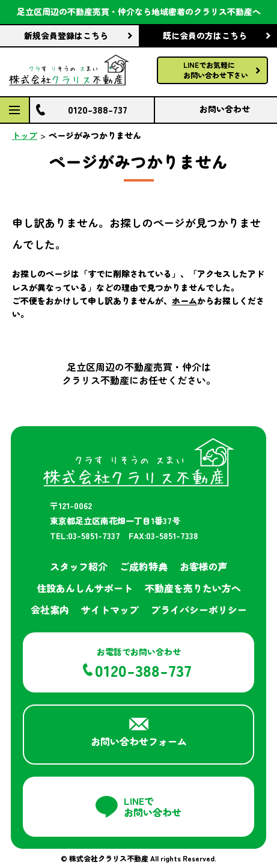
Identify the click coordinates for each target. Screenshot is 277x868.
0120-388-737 (98, 109)
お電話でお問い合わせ (143, 664)
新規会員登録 (66, 35)
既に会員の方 (205, 35)
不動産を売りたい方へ (193, 588)
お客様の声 (204, 566)
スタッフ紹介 (79, 566)
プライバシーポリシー (199, 610)
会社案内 (50, 610)
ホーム (184, 301)
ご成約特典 (144, 566)
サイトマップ (110, 610)
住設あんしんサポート (85, 588)
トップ (25, 135)
